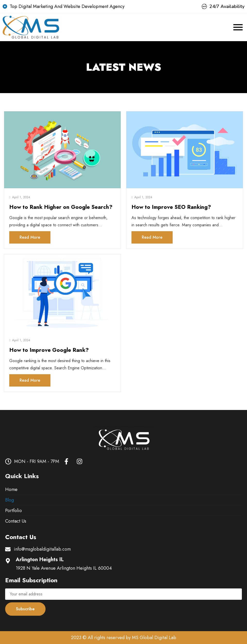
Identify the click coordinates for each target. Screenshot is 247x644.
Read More (30, 237)
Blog (10, 500)
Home (11, 489)
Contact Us (16, 521)
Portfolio (14, 511)
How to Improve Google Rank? (49, 350)
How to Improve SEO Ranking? (171, 207)
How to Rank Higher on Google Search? (61, 207)
